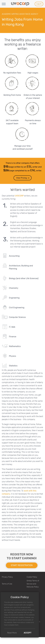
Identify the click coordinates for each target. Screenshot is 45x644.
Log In (39, 4)
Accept (28, 633)
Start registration (22, 565)
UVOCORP (19, 196)
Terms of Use (7, 584)
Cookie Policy (32, 577)
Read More (12, 633)
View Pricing (23, 178)
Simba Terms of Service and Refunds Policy (33, 584)
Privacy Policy (7, 577)
